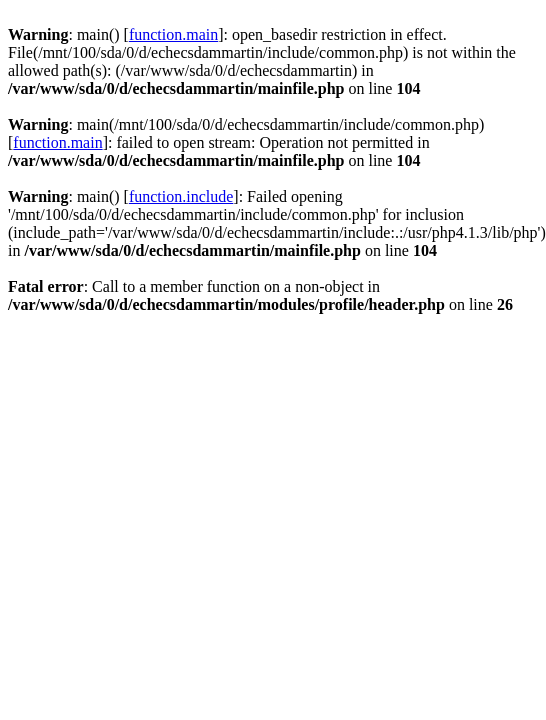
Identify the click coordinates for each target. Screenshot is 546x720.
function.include (181, 196)
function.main (173, 34)
